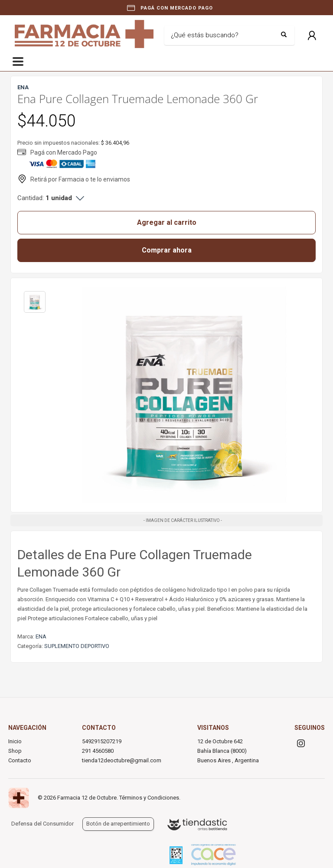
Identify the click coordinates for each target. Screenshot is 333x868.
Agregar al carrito (167, 222)
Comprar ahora (167, 250)
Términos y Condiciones (149, 798)
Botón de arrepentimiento (118, 824)
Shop (15, 751)
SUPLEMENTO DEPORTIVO (77, 646)
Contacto (20, 760)
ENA (41, 636)
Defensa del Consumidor (42, 824)
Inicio (15, 741)
